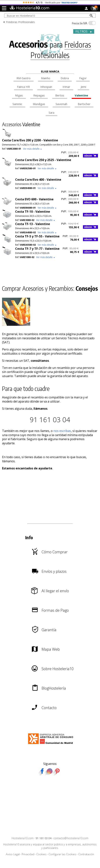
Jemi (83, 87)
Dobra (65, 78)
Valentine (81, 95)
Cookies (41, 854)
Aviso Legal (13, 854)
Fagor (83, 78)
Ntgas (19, 95)
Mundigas (39, 104)
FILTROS (84, 31)
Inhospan (46, 87)
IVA (79, 23)
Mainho (46, 78)
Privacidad (28, 854)
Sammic (17, 104)
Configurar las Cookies (62, 854)
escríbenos (64, 3)
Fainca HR (23, 87)
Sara (51, 113)
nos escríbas (62, 431)
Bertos (60, 95)
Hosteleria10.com (23, 838)
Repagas (39, 95)
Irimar (66, 87)
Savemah (61, 104)
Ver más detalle (33, 149)
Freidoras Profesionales (20, 22)
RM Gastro (24, 78)
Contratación (86, 854)
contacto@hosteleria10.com (71, 838)
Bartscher (84, 104)
